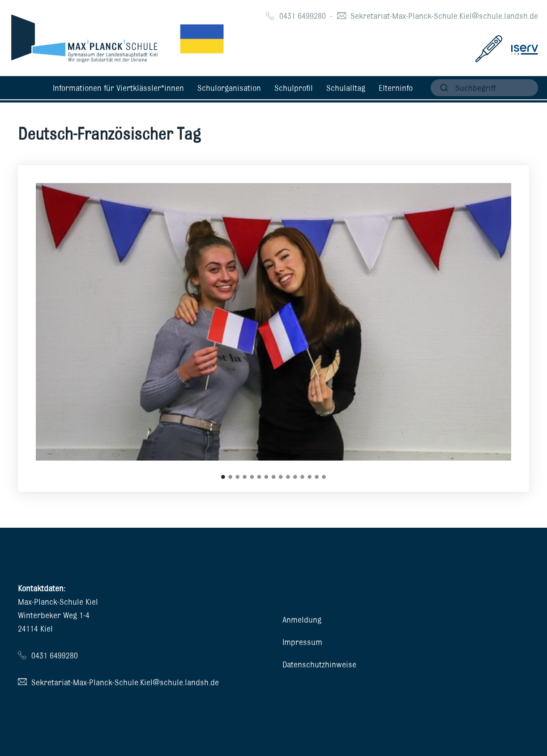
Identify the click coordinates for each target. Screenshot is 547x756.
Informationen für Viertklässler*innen (118, 88)
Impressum (302, 642)
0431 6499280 (303, 16)
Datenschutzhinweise (319, 664)
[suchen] (484, 88)
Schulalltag (346, 88)
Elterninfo (396, 88)
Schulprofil (294, 88)
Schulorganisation (229, 88)
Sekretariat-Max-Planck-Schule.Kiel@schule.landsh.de (444, 16)
